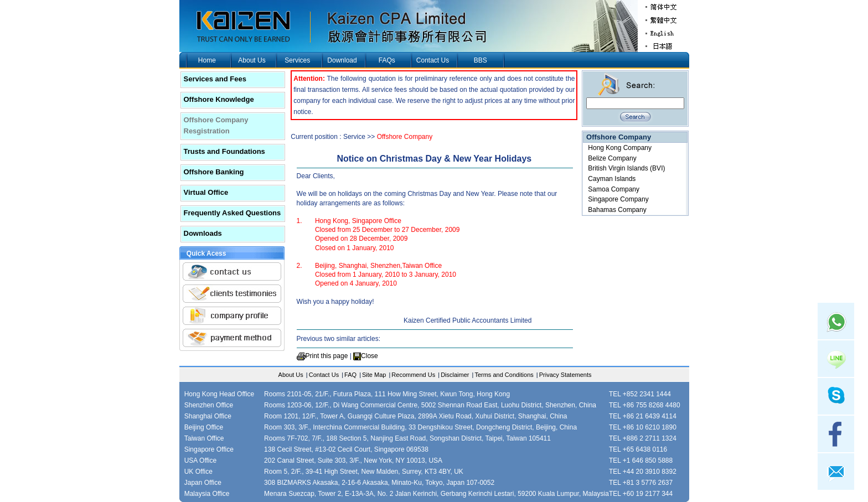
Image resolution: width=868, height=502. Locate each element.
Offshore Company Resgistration (216, 125)
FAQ (350, 375)
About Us (252, 60)
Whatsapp (836, 321)
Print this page (327, 356)
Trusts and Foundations (224, 151)
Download (342, 60)
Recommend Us (413, 375)
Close (370, 356)
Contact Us (433, 60)
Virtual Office (206, 192)
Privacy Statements (565, 375)
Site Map (374, 375)
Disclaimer (455, 375)
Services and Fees (215, 79)
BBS (480, 60)
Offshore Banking (214, 172)
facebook (836, 434)
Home (207, 60)
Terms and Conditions (504, 375)
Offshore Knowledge (219, 99)
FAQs (387, 60)
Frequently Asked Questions (232, 213)
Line (836, 359)
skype (836, 396)
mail (836, 472)
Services (297, 60)
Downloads (203, 233)
